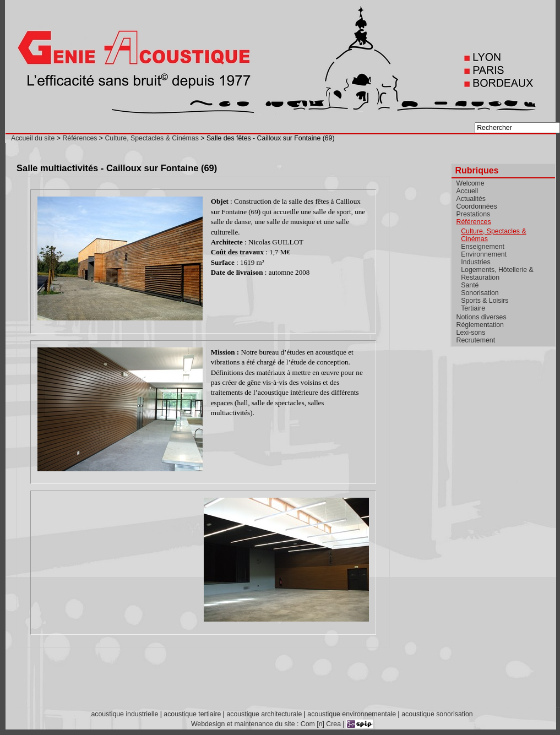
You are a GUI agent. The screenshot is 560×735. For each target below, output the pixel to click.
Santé (470, 285)
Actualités (471, 199)
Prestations (474, 214)
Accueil (467, 191)
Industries (475, 262)
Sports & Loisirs (485, 301)
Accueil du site (33, 138)
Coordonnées (477, 206)
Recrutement (476, 340)
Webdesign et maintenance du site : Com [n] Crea (266, 724)
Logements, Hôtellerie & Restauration (497, 274)
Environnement (484, 254)
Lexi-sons (471, 333)
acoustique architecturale (264, 714)
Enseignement (483, 247)
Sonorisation (480, 293)
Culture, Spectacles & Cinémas (151, 138)
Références (80, 138)
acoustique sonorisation (437, 714)
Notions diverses (482, 317)
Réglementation (480, 325)
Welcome (471, 183)
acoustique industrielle (124, 714)
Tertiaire (473, 308)
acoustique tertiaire (192, 714)
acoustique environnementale (352, 714)
